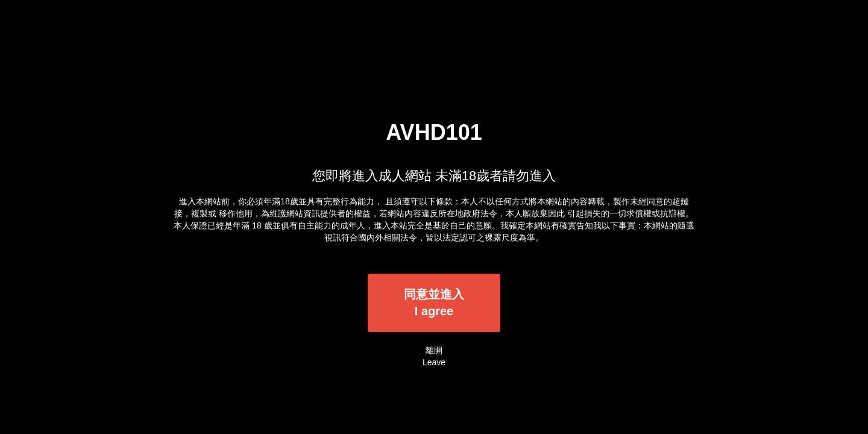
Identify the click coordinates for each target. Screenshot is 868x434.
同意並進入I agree (434, 303)
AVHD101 (434, 132)
